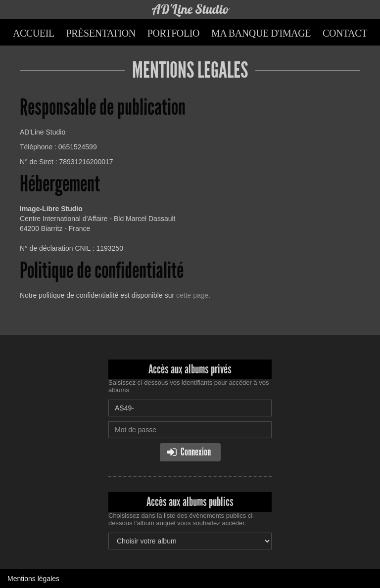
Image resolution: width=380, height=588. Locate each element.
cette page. (193, 295)
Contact (345, 33)
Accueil (34, 33)
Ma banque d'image (261, 33)
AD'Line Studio (190, 9)
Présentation (101, 33)
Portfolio (173, 33)
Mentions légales (33, 579)
